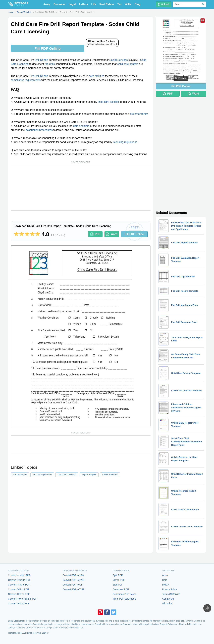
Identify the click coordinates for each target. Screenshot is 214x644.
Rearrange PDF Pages (125, 594)
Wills (128, 4)
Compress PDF (121, 589)
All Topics (167, 603)
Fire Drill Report (39, 76)
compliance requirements (26, 80)
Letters (84, 4)
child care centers (128, 64)
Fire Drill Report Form (42, 475)
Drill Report (41, 60)
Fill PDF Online (47, 49)
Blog (137, 4)
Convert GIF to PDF (18, 589)
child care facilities (109, 102)
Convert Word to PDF (19, 575)
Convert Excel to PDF (19, 580)
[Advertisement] (81, 188)
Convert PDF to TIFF (73, 589)
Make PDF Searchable (124, 599)
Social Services (118, 60)
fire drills (50, 64)
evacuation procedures (39, 130)
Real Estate (106, 4)
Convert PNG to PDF (19, 585)
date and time (81, 126)
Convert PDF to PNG (73, 580)
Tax (119, 4)
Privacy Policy (169, 589)
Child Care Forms (110, 475)
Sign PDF (118, 585)
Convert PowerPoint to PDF (22, 599)
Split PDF (118, 575)
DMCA (166, 585)
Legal (72, 4)
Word (112, 234)
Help (165, 580)
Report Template (89, 475)
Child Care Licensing (67, 475)
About (165, 575)
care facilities (96, 76)
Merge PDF (119, 580)
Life (94, 4)
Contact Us (168, 599)
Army (47, 4)
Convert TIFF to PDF (19, 594)
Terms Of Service (171, 594)
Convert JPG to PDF (19, 603)
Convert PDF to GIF (73, 585)
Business (59, 4)
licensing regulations (125, 142)
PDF (95, 234)
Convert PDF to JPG (73, 575)
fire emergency (139, 114)
